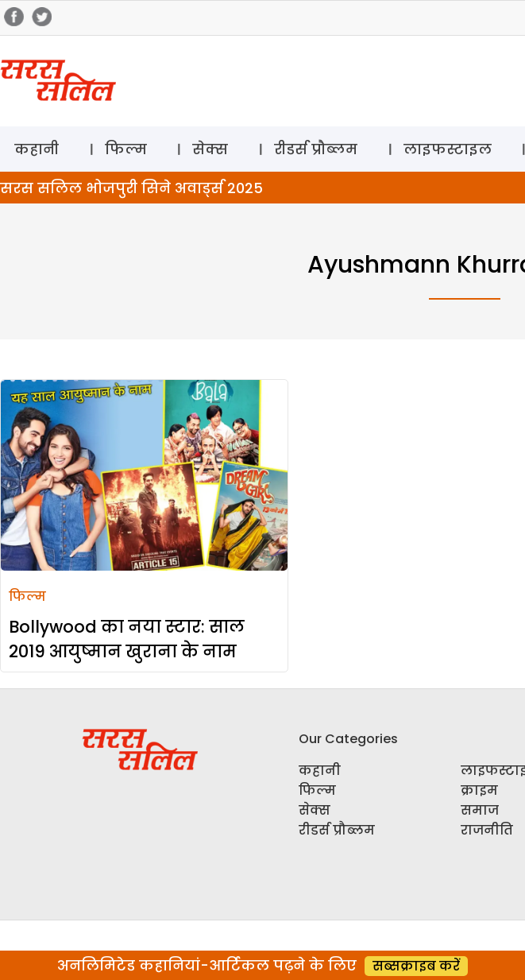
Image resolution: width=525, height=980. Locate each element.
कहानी (37, 149)
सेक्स (210, 149)
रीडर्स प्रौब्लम (316, 149)
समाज (480, 810)
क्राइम (479, 790)
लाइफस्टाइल (448, 149)
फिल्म (126, 149)
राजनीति (487, 830)
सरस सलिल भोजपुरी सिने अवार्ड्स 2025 (131, 188)
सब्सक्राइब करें (416, 966)
